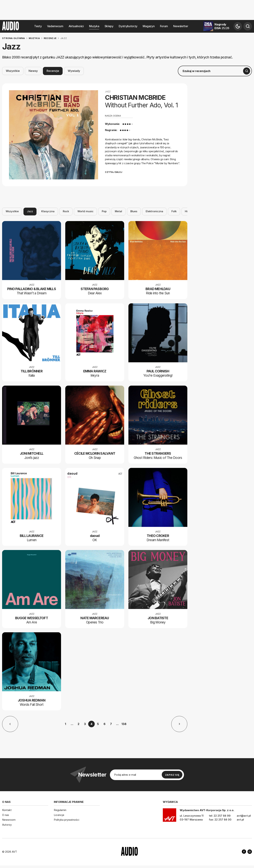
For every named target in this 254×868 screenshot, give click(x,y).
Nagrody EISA (222, 26)
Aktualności (76, 26)
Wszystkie (13, 71)
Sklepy (109, 26)
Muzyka (94, 26)
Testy (38, 26)
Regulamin (60, 810)
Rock (66, 211)
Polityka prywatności (66, 820)
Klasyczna (48, 211)
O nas (6, 815)
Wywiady (74, 71)
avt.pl (240, 820)
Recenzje (53, 71)
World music (85, 211)
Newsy (33, 71)
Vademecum (55, 26)
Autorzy (7, 825)
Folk (174, 211)
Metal (118, 211)
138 (124, 724)
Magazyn (149, 26)
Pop (104, 211)
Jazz (30, 211)
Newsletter (181, 26)
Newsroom (9, 820)
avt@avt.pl (244, 816)
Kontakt (7, 810)
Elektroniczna (154, 211)
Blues (134, 211)
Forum (164, 26)
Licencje (59, 815)
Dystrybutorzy (128, 26)
